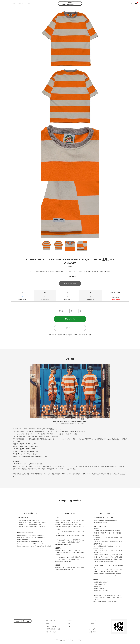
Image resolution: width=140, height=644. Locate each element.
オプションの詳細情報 (70, 284)
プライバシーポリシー (52, 632)
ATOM (69, 626)
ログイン (92, 626)
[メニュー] (4, 4)
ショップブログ (72, 621)
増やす (76, 311)
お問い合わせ (93, 632)
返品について (53, 335)
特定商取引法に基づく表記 (65, 335)
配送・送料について (51, 621)
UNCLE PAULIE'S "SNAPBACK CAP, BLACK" (71, 424)
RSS (69, 623)
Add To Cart (70, 319)
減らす (67, 311)
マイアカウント (93, 621)
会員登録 (92, 623)
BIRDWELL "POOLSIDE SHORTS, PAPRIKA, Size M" (72, 422)
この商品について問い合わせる (82, 335)
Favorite (70, 328)
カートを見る (93, 629)
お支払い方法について (52, 626)
